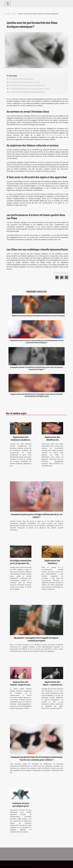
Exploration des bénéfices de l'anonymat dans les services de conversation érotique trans (37, 395)
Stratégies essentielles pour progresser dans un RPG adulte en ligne (21, 564)
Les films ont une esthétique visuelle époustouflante (27, 92)
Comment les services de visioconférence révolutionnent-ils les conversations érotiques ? (37, 341)
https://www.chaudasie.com (55, 135)
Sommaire (13, 76)
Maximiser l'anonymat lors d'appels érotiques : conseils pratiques (36, 639)
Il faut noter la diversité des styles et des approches (27, 86)
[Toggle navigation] (8, 4)
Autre (14, 14)
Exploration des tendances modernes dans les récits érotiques (38, 316)
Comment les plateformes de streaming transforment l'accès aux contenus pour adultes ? (37, 758)
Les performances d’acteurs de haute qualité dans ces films (30, 89)
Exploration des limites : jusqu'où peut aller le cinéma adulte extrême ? (21, 686)
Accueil (7, 14)
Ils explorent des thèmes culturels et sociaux (25, 82)
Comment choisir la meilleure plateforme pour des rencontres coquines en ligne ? (37, 368)
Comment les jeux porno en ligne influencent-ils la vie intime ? (37, 516)
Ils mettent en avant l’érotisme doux (22, 79)
